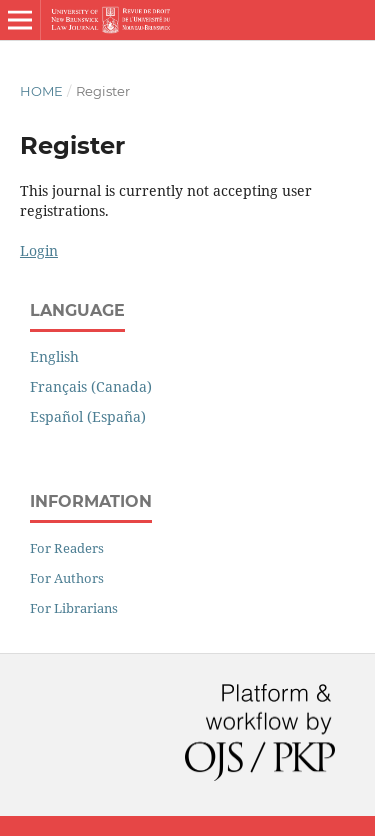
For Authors (67, 578)
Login (39, 250)
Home (41, 91)
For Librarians (74, 608)
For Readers (67, 548)
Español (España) (88, 416)
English (54, 356)
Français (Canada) (91, 386)
